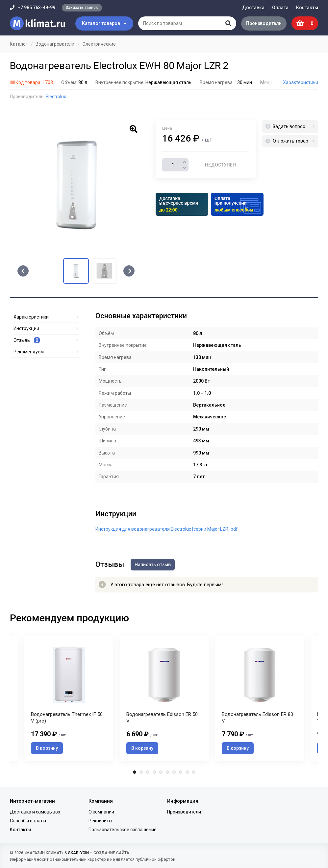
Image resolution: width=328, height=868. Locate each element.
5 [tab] (161, 772)
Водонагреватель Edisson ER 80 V (257, 718)
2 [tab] (141, 772)
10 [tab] (194, 772)
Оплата (280, 8)
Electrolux (56, 97)
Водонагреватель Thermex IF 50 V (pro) (67, 718)
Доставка (253, 8)
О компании (101, 812)
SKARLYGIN (78, 853)
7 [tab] (174, 772)
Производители (264, 23)
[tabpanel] (164, 698)
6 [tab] (167, 772)
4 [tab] (154, 772)
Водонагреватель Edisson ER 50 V (162, 718)
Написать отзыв (153, 565)
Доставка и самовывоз (35, 812)
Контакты (307, 8)
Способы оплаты (28, 821)
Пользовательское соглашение (123, 830)
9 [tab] (187, 772)
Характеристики (301, 82)
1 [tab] (135, 772)
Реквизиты (100, 821)
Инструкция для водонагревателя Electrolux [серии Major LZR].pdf (167, 529)
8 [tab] (181, 772)
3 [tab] (148, 772)
